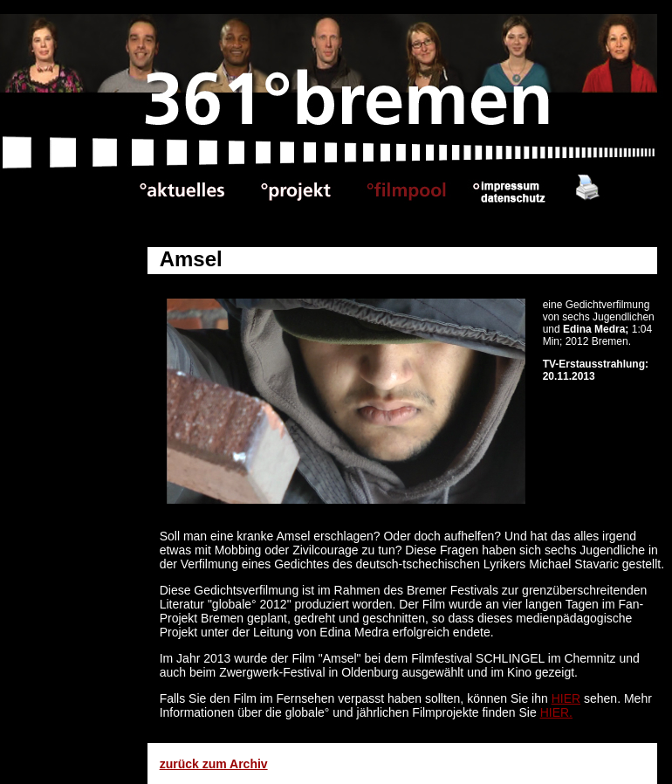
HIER (566, 698)
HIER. (556, 712)
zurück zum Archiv (214, 764)
